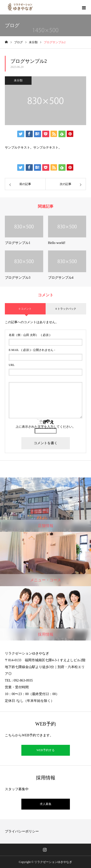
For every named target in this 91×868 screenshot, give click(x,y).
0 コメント (25, 309)
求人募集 (46, 804)
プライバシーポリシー (22, 831)
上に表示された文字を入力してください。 (45, 427)
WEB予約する (45, 750)
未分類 (18, 80)
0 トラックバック (66, 309)
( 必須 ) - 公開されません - (32, 350)
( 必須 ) (29, 335)
